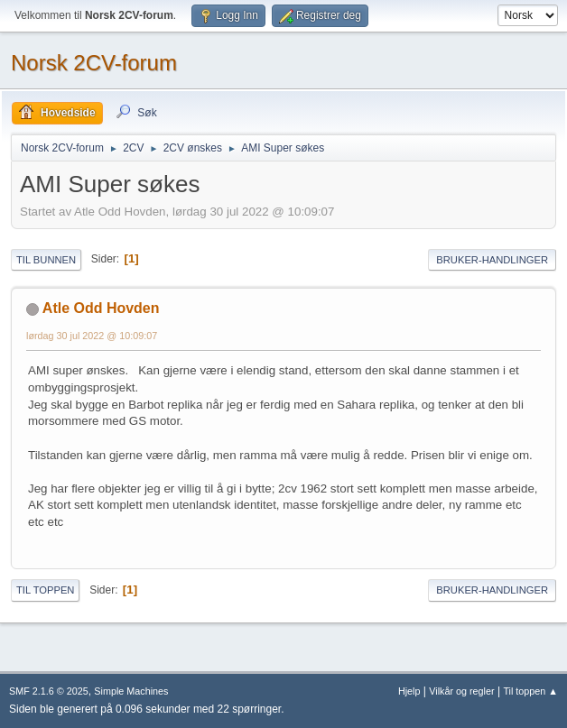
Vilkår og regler (461, 691)
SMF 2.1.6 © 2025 (49, 691)
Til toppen (45, 590)
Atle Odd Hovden (101, 308)
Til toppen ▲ (530, 691)
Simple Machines (131, 691)
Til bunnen (46, 260)
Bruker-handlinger (492, 260)
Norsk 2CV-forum (94, 63)
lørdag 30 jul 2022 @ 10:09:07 (92, 336)
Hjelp (409, 691)
